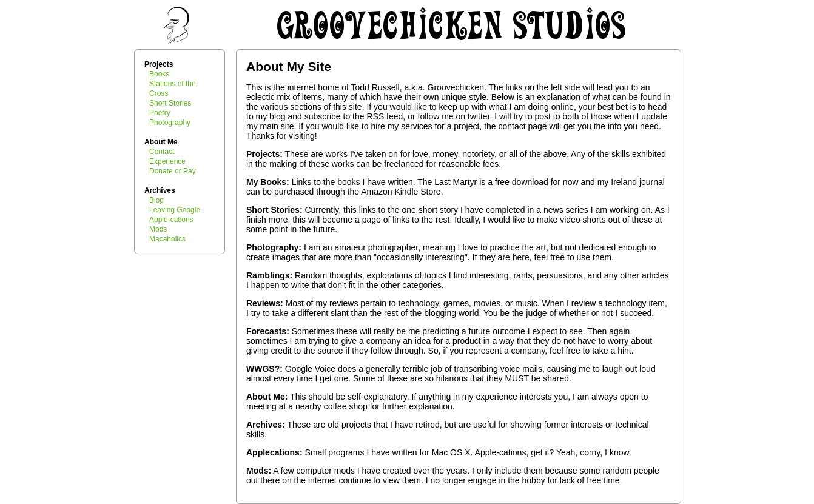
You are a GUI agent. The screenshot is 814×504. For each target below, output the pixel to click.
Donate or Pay (173, 171)
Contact (162, 152)
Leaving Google (175, 210)
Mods (158, 229)
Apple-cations (171, 220)
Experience (167, 161)
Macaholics (167, 239)
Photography (170, 123)
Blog (156, 200)
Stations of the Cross (173, 89)
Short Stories (170, 103)
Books (159, 74)
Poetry (160, 113)
